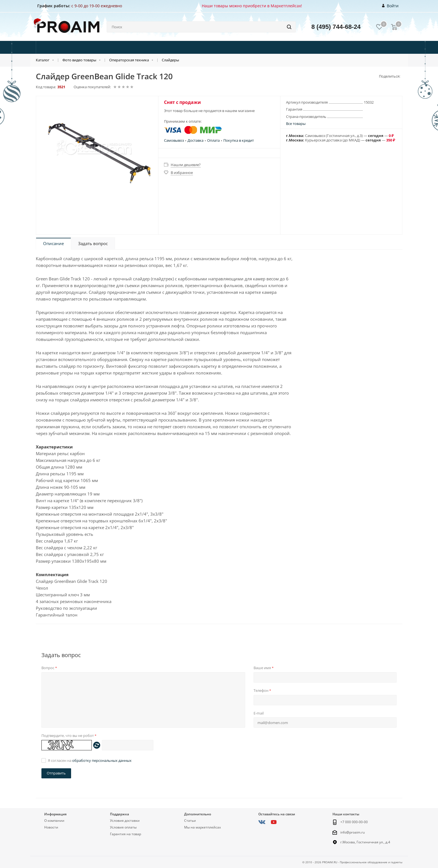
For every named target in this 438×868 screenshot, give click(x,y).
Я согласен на (90, 760)
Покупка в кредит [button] (239, 140)
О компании (54, 821)
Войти (390, 6)
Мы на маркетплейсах (202, 827)
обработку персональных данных (102, 760)
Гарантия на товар (126, 834)
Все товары (296, 124)
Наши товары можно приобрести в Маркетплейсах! (252, 6)
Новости (51, 827)
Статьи (190, 821)
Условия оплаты (123, 827)
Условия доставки (125, 821)
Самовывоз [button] (174, 140)
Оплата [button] (213, 140)
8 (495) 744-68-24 (336, 27)
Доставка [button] (195, 140)
